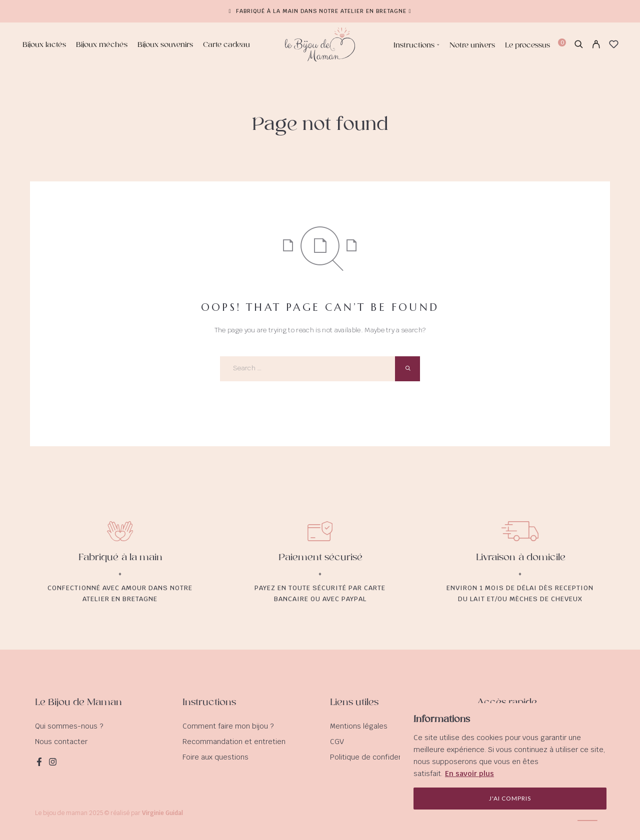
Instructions (414, 45)
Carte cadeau (226, 45)
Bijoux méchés (102, 45)
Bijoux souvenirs (165, 45)
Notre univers (472, 45)
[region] (510, 762)
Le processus (527, 45)
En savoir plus (469, 774)
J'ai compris (510, 798)
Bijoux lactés (44, 45)
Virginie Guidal (162, 813)
